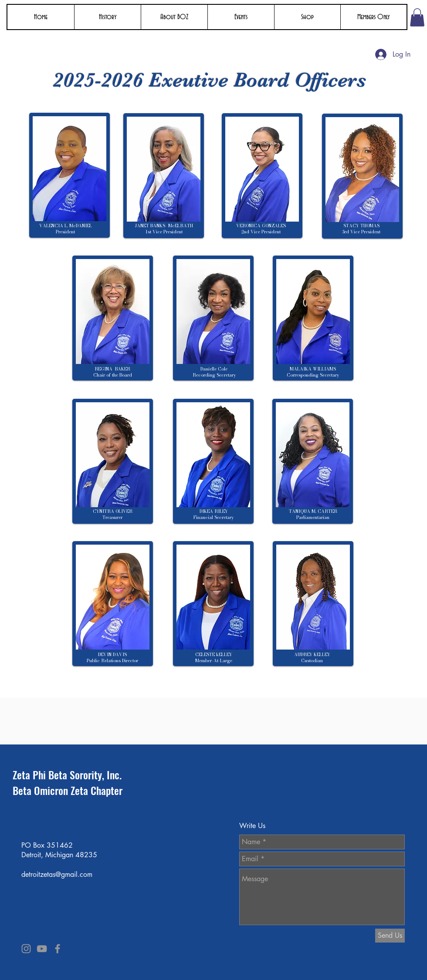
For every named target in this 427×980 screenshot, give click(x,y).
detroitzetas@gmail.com (57, 874)
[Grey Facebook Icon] (58, 949)
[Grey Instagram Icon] (26, 949)
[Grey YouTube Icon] (42, 949)
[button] (107, 17)
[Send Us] (390, 936)
